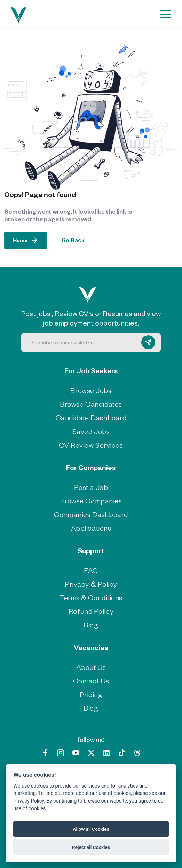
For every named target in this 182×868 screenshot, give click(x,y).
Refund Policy (91, 611)
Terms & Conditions (91, 597)
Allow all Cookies (91, 829)
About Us (91, 667)
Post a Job (91, 487)
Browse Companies (91, 501)
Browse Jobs (91, 390)
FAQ (91, 570)
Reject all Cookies (91, 847)
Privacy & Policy (91, 584)
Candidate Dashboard (91, 417)
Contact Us (91, 681)
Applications (91, 528)
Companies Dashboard (91, 514)
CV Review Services (91, 445)
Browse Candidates (91, 404)
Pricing (91, 694)
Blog (91, 624)
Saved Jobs (91, 431)
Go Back (73, 240)
